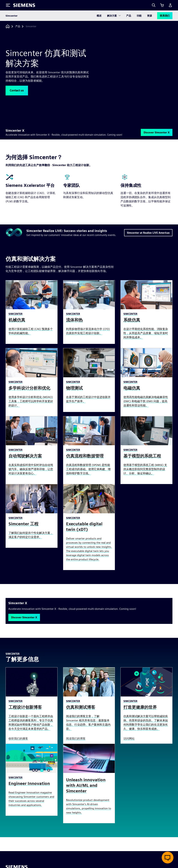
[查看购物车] (162, 5)
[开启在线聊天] (168, 858)
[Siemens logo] (24, 5)
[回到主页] (8, 26)
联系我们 (165, 16)
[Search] (154, 5)
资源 (149, 16)
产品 (129, 16)
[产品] (18, 26)
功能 (139, 16)
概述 (99, 16)
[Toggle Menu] (8, 5)
